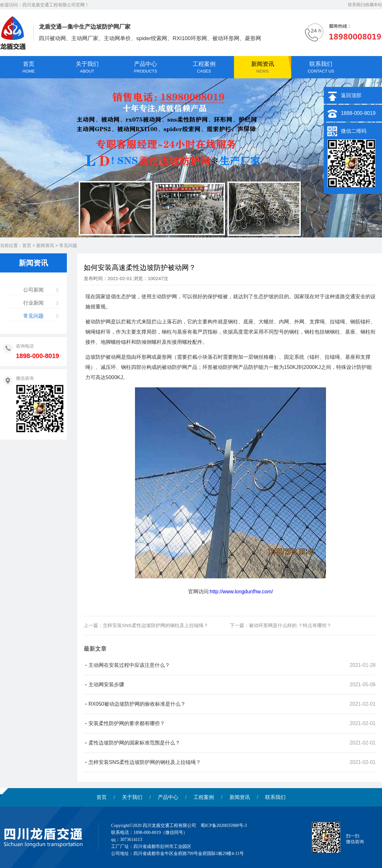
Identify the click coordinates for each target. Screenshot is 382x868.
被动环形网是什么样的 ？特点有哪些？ (290, 625)
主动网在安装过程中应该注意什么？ (129, 665)
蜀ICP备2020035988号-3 (224, 826)
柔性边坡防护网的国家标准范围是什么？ (134, 743)
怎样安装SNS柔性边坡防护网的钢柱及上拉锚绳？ (156, 625)
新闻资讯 (45, 245)
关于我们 (132, 797)
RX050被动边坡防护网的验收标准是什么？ (137, 704)
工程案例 (204, 797)
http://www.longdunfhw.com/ (241, 592)
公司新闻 (33, 290)
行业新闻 (33, 303)
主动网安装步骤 (106, 685)
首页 (27, 245)
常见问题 (68, 245)
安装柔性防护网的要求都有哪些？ (127, 723)
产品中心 (168, 797)
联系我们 (275, 797)
